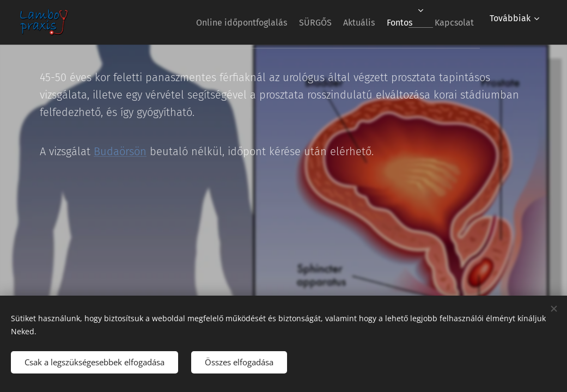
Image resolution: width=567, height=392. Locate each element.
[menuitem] (209, 22)
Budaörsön (120, 151)
